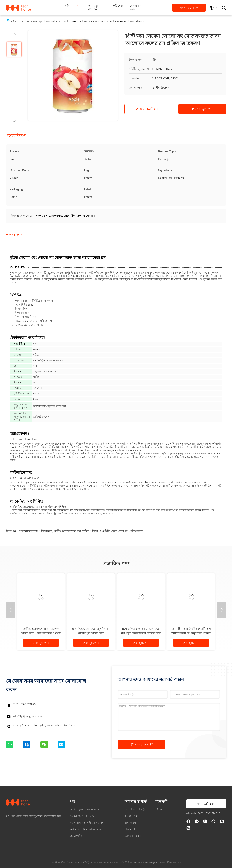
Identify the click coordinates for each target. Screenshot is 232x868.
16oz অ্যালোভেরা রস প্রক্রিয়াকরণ (33, 531)
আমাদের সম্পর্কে (93, 7)
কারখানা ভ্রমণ (132, 816)
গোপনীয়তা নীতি (58, 862)
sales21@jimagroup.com (27, 716)
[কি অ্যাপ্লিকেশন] (214, 822)
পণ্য (79, 6)
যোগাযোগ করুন (136, 7)
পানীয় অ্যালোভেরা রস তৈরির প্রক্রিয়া (76, 531)
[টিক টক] (197, 822)
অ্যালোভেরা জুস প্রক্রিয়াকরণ (41, 21)
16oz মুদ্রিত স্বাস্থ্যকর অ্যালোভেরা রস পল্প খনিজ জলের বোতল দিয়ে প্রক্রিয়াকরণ (141, 633)
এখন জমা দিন (141, 744)
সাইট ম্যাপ (130, 829)
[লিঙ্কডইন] (205, 822)
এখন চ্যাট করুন (189, 8)
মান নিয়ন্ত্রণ (130, 823)
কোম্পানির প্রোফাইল (135, 809)
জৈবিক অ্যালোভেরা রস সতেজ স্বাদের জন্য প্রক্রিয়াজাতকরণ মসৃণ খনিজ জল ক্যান (41, 633)
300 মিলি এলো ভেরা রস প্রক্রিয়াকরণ (121, 531)
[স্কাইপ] (222, 822)
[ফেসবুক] (189, 822)
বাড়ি (67, 6)
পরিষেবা (118, 6)
